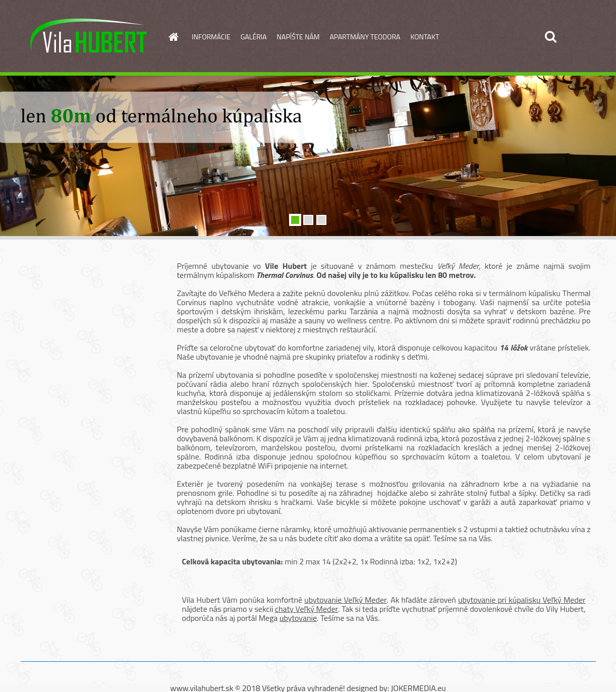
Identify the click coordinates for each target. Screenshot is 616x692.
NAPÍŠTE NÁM (298, 37)
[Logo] (90, 37)
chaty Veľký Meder (306, 609)
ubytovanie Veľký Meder (345, 600)
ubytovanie (298, 618)
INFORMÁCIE (211, 37)
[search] (550, 37)
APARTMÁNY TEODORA (365, 37)
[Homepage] (173, 37)
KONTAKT (425, 37)
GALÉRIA (254, 37)
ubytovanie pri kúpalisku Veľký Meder (522, 600)
